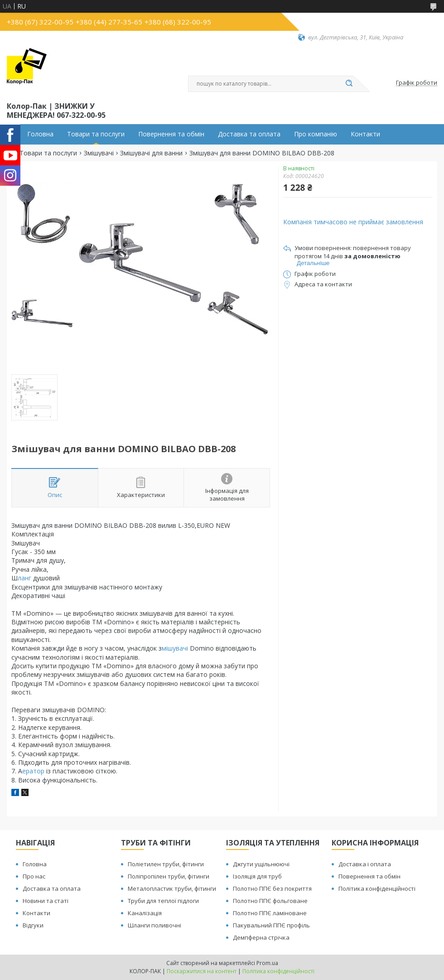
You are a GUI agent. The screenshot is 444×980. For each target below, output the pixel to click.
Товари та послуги (96, 134)
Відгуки (33, 925)
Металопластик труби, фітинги (172, 888)
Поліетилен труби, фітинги (166, 864)
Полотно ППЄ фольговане (270, 901)
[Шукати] (349, 84)
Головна (40, 134)
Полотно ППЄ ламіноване (270, 913)
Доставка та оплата (249, 134)
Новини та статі (46, 901)
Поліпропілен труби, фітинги (169, 876)
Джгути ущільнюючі (261, 864)
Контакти (365, 134)
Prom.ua (267, 963)
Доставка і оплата (365, 864)
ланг (25, 578)
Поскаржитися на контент (202, 971)
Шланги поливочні (154, 925)
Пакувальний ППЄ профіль (271, 925)
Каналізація (145, 913)
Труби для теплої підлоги (163, 901)
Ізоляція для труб (257, 876)
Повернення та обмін (171, 134)
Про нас (34, 876)
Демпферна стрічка (261, 937)
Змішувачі (99, 153)
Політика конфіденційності (377, 888)
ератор (34, 771)
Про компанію (316, 134)
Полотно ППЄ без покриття (272, 888)
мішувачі (176, 648)
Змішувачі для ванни (151, 153)
